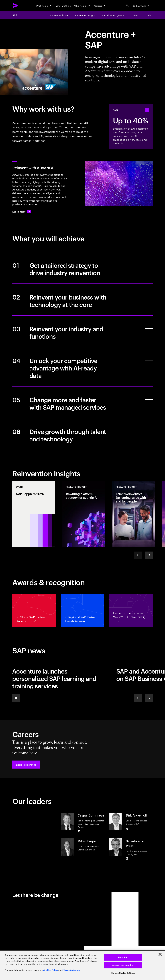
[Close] (160, 954)
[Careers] (100, 6)
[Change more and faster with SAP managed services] (82, 402)
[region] (82, 965)
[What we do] (44, 6)
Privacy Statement (71, 970)
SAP (15, 15)
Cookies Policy (51, 970)
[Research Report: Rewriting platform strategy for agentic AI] (84, 514)
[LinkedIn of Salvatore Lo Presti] (127, 858)
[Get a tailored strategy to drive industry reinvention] (82, 268)
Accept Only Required (123, 965)
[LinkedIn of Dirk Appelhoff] (127, 829)
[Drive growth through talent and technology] (82, 434)
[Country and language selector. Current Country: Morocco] (141, 6)
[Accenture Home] (15, 6)
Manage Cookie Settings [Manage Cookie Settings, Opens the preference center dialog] (123, 973)
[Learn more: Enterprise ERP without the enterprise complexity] (22, 211)
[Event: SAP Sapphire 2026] (34, 514)
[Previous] (138, 698)
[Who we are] (82, 6)
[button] (26, 765)
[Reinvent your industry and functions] (82, 331)
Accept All (123, 957)
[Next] (149, 555)
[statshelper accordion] (147, 110)
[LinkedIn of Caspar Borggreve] (79, 831)
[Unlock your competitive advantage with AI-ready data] (82, 367)
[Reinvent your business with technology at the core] (82, 300)
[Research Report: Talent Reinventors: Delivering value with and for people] (133, 514)
